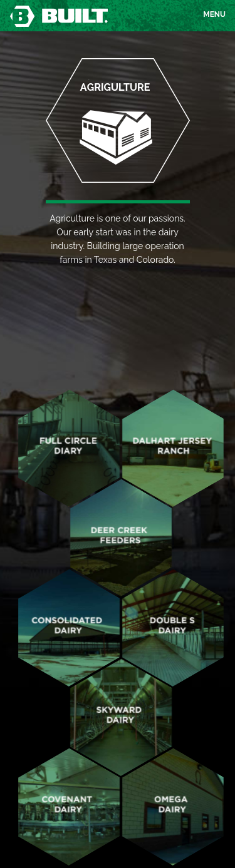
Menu (214, 16)
